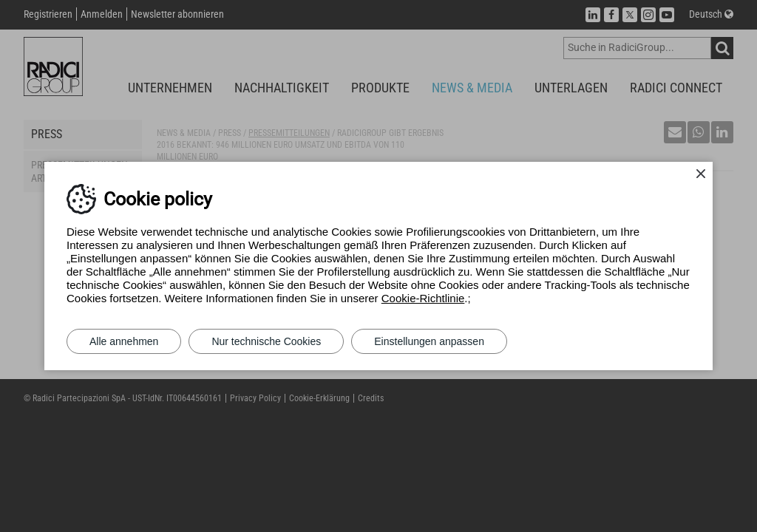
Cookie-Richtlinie (423, 298)
